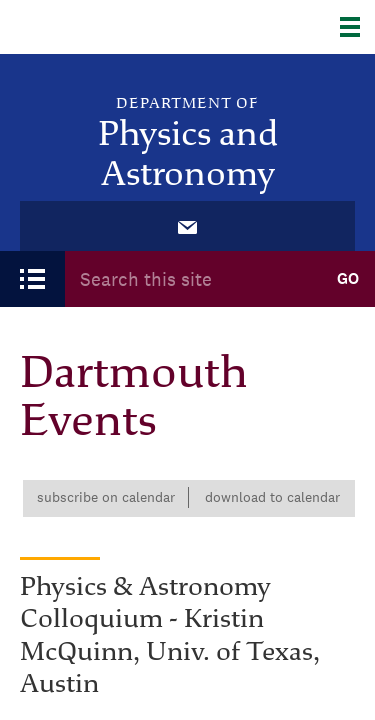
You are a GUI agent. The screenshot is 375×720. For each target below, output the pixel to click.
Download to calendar (272, 497)
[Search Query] (192, 278)
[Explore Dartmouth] (357, 27)
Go (348, 278)
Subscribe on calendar (106, 497)
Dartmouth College (117, 27)
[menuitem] (188, 226)
